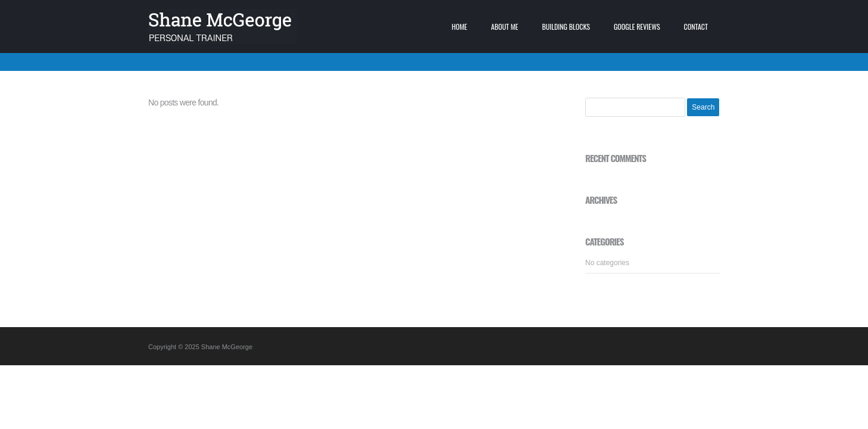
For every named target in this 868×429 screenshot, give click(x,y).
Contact (696, 27)
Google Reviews (637, 27)
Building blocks (566, 27)
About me (505, 27)
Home (460, 27)
